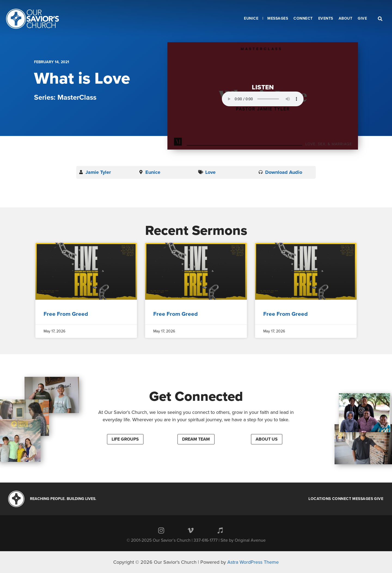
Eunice (153, 172)
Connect (342, 499)
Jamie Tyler (98, 172)
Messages (363, 499)
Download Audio (284, 172)
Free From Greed (66, 314)
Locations (320, 499)
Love (210, 172)
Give (379, 499)
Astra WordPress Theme (253, 562)
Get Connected (196, 396)
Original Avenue (250, 540)
